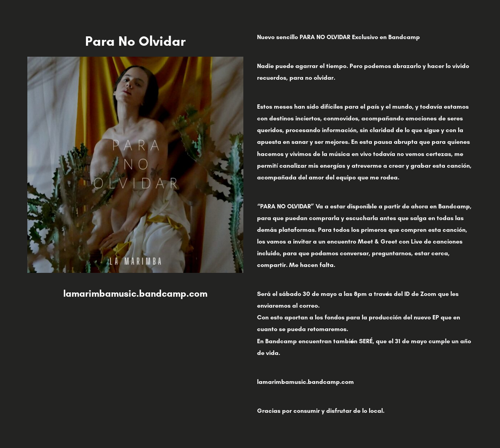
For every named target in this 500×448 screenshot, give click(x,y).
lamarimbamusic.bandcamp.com (135, 293)
